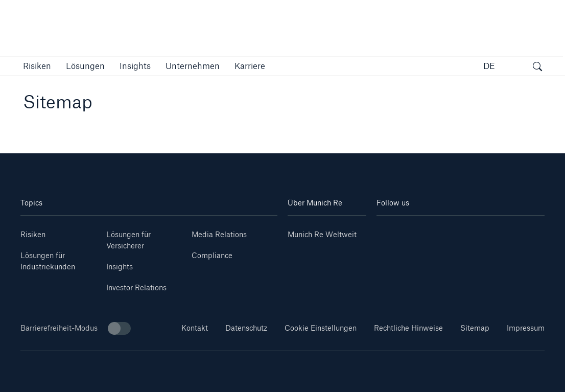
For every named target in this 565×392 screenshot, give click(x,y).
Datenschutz (246, 328)
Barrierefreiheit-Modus (76, 328)
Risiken (33, 234)
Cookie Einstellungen (321, 328)
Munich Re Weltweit (322, 234)
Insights (120, 267)
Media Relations (219, 234)
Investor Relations (136, 287)
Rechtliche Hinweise (408, 328)
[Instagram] (447, 231)
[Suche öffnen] (537, 67)
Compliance (212, 255)
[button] (37, 66)
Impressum (526, 328)
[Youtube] (419, 231)
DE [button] (489, 66)
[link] (135, 66)
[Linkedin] (391, 231)
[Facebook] (474, 231)
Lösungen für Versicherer (128, 240)
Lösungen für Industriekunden (48, 261)
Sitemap (475, 328)
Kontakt (195, 328)
